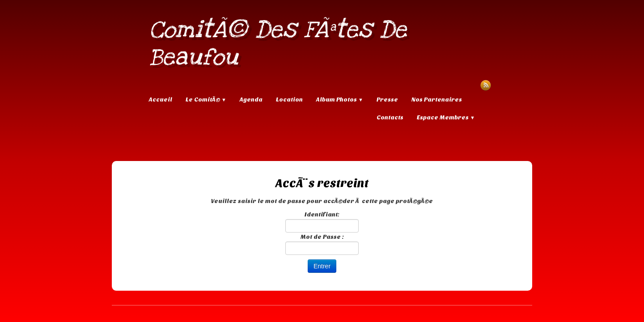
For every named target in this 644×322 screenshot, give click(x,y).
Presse (387, 100)
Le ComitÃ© (206, 100)
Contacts (390, 117)
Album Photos (340, 100)
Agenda (251, 100)
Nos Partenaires (437, 100)
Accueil (161, 100)
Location (289, 100)
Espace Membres (446, 117)
